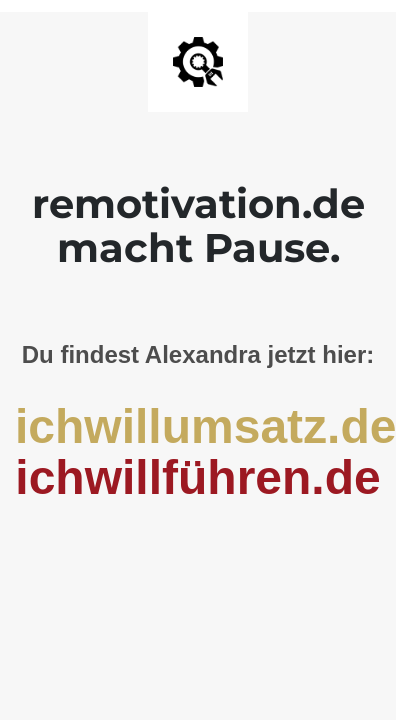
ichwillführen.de (197, 477)
